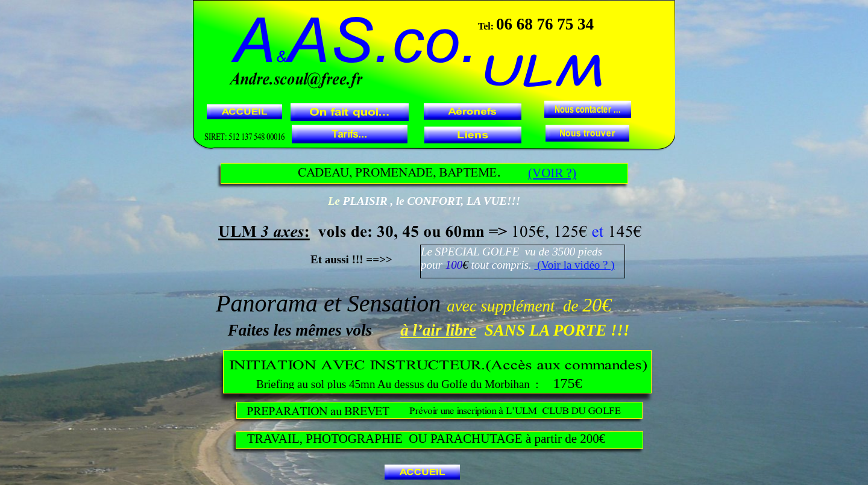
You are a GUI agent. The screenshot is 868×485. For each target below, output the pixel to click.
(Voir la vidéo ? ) (574, 265)
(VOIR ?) (552, 173)
